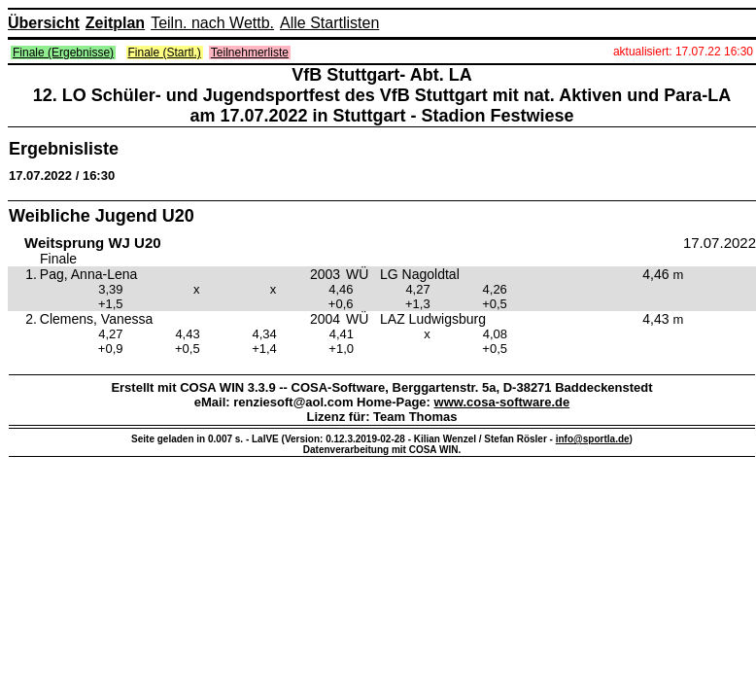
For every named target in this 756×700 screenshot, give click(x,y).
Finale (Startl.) (165, 52)
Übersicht (44, 23)
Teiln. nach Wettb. (212, 23)
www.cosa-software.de (502, 402)
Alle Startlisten (329, 23)
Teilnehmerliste (250, 52)
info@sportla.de (593, 439)
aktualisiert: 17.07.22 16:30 (683, 52)
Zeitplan (115, 23)
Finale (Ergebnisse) (63, 52)
